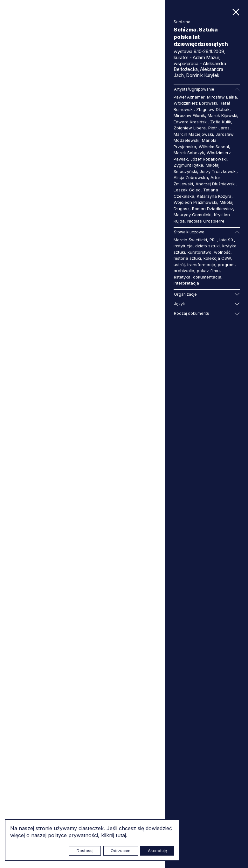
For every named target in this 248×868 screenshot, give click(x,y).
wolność (222, 252)
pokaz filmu (208, 271)
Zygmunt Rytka (188, 165)
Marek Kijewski (222, 115)
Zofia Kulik (221, 122)
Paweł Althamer (189, 97)
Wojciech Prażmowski (195, 202)
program (226, 265)
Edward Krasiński (191, 122)
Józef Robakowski (209, 159)
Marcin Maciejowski (193, 134)
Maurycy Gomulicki (193, 215)
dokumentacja (207, 277)
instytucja (183, 246)
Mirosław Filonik (189, 115)
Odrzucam (121, 851)
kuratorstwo (200, 252)
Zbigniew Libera (190, 128)
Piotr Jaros (219, 128)
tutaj (121, 835)
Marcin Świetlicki (190, 240)
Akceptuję (157, 851)
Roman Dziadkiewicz (213, 209)
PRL (213, 240)
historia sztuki (187, 258)
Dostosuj (85, 851)
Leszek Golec (187, 190)
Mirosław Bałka (222, 97)
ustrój (179, 265)
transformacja (201, 265)
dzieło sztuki (207, 246)
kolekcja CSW (217, 258)
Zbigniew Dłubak (213, 109)
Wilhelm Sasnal (214, 147)
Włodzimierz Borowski (195, 103)
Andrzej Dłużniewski (216, 184)
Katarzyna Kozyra (214, 196)
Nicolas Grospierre (206, 221)
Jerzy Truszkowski (218, 171)
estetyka (182, 277)
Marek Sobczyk (189, 153)
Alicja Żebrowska (191, 177)
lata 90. (227, 240)
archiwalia (184, 271)
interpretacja (186, 283)
